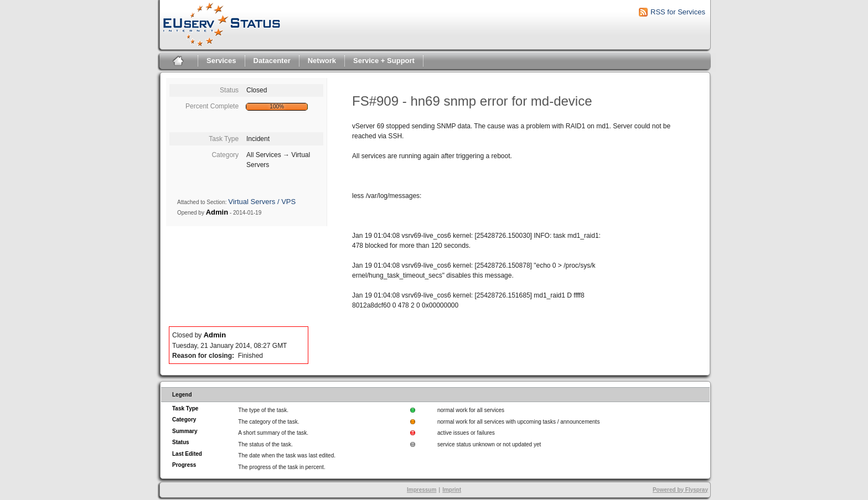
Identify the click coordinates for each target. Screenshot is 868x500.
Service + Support (384, 61)
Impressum (422, 490)
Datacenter (272, 61)
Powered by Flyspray (680, 490)
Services (221, 61)
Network (322, 61)
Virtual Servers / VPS (262, 202)
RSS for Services (678, 12)
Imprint (452, 490)
